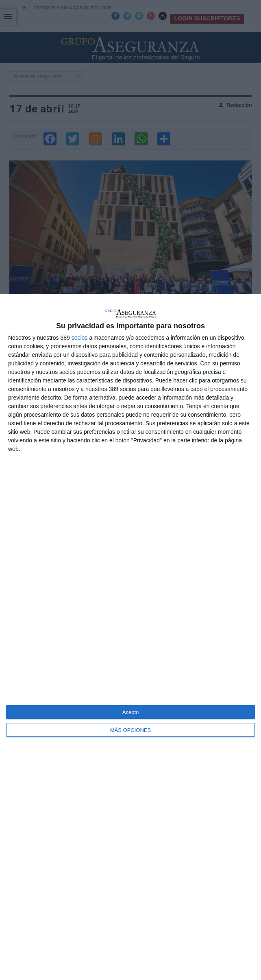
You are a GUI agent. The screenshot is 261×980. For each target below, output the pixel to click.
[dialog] (130, 637)
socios (80, 338)
